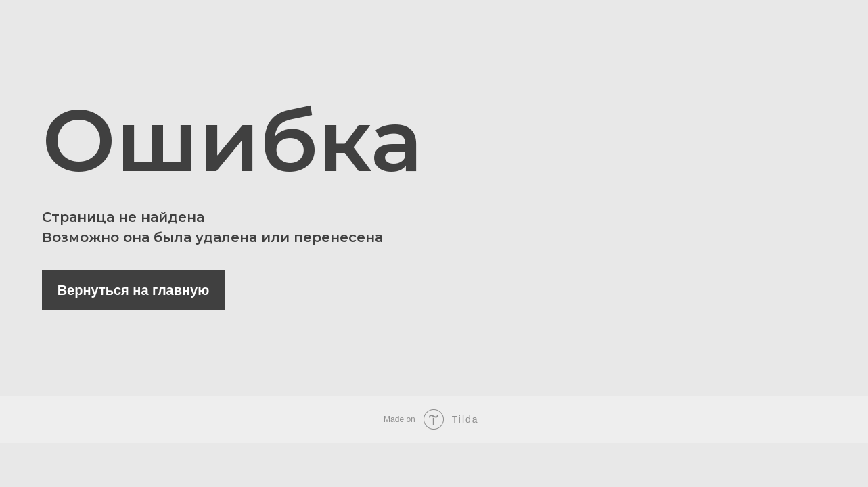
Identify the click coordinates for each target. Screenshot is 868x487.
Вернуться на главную (134, 290)
